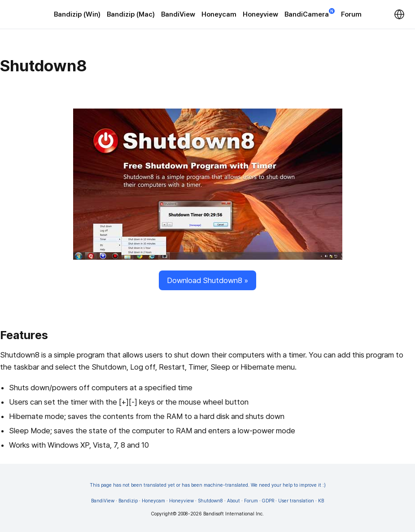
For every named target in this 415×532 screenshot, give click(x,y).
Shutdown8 (210, 501)
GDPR (268, 501)
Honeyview (260, 14)
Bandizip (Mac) (131, 14)
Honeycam (219, 14)
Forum (351, 14)
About (234, 501)
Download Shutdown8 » (207, 280)
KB (321, 501)
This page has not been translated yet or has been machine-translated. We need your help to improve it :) (208, 485)
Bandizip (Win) (77, 14)
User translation (296, 501)
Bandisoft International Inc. (234, 514)
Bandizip (128, 501)
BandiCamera (310, 14)
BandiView (178, 14)
